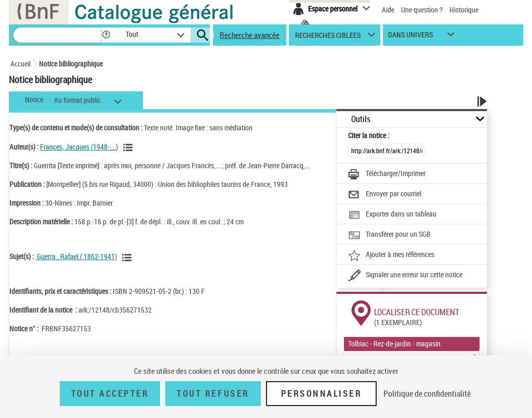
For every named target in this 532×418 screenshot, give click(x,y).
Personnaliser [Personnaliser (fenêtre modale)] (322, 394)
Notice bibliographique (71, 64)
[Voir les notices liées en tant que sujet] (128, 258)
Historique (464, 10)
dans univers (410, 37)
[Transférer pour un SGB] (389, 235)
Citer (369, 135)
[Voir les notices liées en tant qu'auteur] (129, 147)
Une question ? (422, 10)
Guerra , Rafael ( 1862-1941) (76, 256)
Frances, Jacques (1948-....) (79, 147)
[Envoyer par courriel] (385, 195)
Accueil (21, 64)
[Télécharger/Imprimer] (387, 174)
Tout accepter (110, 394)
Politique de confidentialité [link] (427, 394)
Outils (361, 119)
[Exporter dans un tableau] (392, 215)
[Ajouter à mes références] (391, 255)
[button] (106, 35)
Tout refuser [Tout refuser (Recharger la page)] (213, 394)
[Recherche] (57, 35)
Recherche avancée (250, 35)
